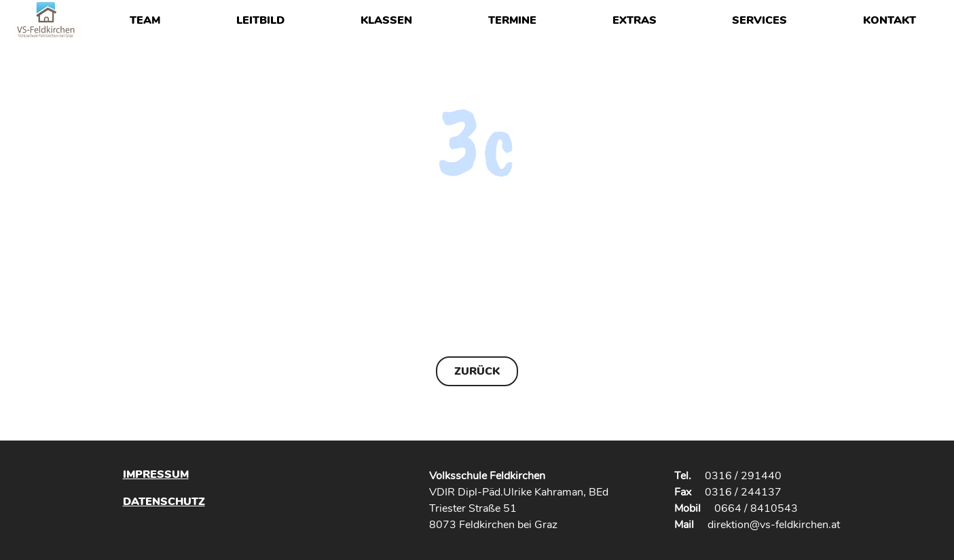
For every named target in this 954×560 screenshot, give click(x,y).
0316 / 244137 (743, 492)
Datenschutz (164, 501)
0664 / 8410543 (756, 508)
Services (759, 20)
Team (145, 20)
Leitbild (260, 20)
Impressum (156, 474)
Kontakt (889, 20)
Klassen (386, 20)
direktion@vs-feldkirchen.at (774, 525)
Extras (635, 20)
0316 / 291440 (743, 476)
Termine (512, 20)
